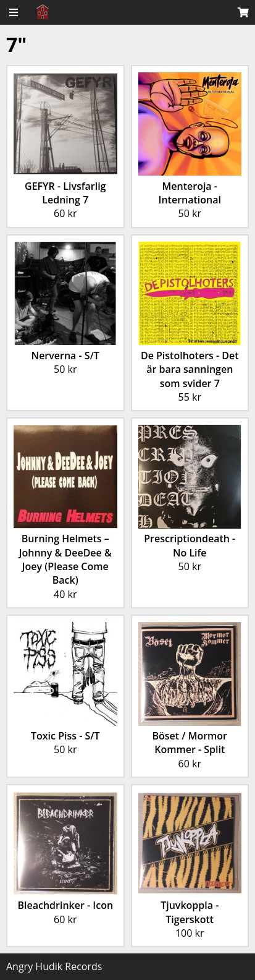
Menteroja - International (190, 193)
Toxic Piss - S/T (65, 736)
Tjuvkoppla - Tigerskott (190, 912)
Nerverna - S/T (65, 356)
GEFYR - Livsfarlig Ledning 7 (65, 193)
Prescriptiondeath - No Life (190, 545)
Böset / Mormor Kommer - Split (190, 743)
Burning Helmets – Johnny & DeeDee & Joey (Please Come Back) (65, 559)
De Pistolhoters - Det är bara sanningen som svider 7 (190, 369)
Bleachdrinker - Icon (65, 905)
